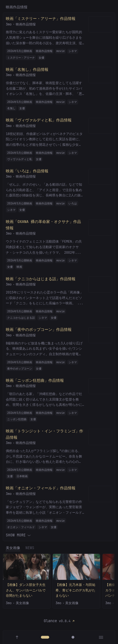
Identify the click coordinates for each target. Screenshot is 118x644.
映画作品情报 (26, 24)
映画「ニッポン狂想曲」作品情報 (35, 380)
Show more (18, 535)
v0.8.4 (65, 621)
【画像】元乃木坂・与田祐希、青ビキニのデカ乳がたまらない (75, 590)
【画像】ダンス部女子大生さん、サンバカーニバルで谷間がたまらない (26, 590)
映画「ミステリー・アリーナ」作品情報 (41, 19)
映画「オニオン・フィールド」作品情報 (41, 488)
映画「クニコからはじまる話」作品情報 (41, 279)
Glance (50, 621)
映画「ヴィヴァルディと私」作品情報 (39, 120)
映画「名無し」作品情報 (27, 69)
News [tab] (30, 548)
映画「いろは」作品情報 (27, 171)
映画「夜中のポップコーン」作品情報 (39, 329)
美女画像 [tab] (13, 548)
